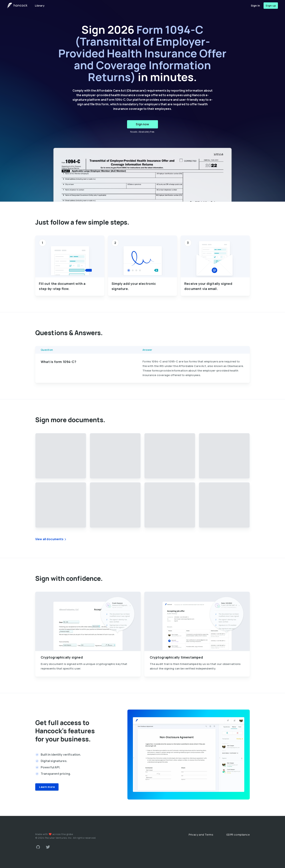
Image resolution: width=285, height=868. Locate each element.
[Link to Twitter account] (48, 847)
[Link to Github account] (38, 847)
